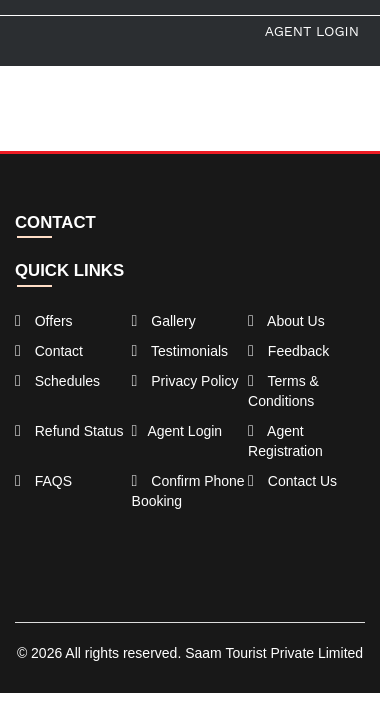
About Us (286, 321)
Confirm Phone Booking (188, 491)
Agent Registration (285, 441)
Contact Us (292, 481)
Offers (44, 321)
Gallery (164, 321)
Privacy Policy (185, 381)
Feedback (288, 351)
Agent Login (312, 31)
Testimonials (180, 351)
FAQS (43, 481)
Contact (49, 351)
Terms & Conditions (283, 391)
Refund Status (69, 431)
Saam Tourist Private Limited (274, 653)
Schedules (57, 381)
